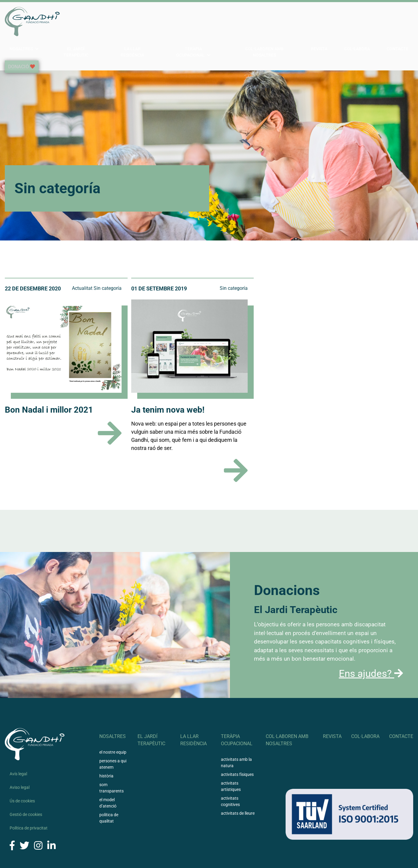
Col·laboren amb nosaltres (297, 21)
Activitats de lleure (238, 791)
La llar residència (178, 21)
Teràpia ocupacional (229, 21)
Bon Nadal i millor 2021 (49, 387)
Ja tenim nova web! (168, 387)
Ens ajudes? (371, 651)
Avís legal (18, 752)
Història (106, 754)
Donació (18, 44)
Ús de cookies (22, 779)
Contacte (402, 21)
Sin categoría (108, 266)
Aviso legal (20, 765)
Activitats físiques (237, 752)
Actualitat (82, 266)
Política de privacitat (29, 806)
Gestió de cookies (26, 792)
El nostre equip (113, 730)
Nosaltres (83, 21)
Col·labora (372, 21)
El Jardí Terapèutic (129, 21)
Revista (343, 21)
